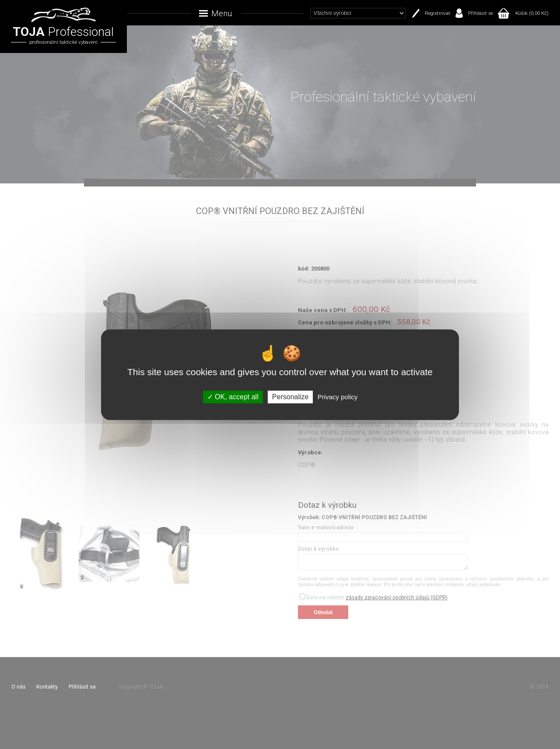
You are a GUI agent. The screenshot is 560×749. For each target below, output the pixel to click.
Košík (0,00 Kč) (532, 13)
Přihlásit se (481, 13)
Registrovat (437, 13)
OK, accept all (233, 397)
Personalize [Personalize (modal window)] (290, 397)
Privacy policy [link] (338, 397)
